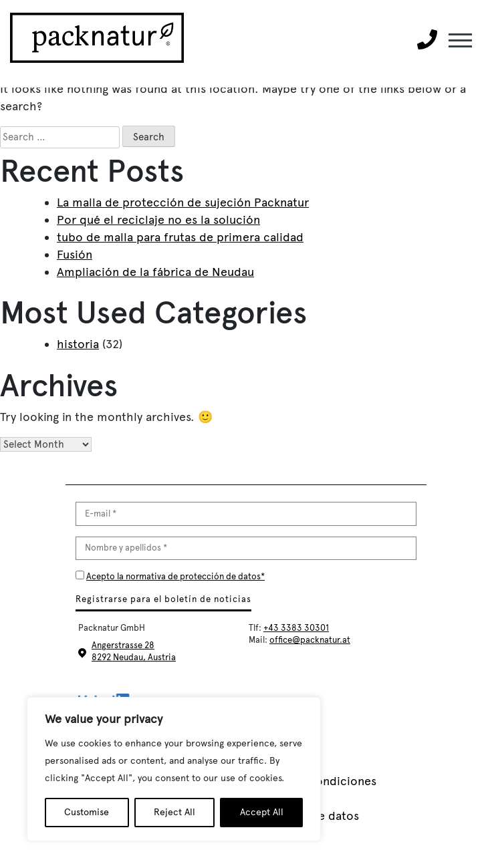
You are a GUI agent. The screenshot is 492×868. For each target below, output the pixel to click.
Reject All (174, 812)
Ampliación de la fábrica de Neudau (155, 272)
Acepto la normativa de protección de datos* (175, 576)
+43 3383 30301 (296, 628)
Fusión (75, 255)
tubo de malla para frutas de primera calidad (180, 237)
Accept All (262, 812)
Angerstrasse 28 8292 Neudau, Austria (134, 651)
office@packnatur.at (310, 640)
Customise (87, 812)
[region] (174, 769)
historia (78, 344)
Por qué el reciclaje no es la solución (158, 220)
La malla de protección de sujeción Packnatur (183, 202)
